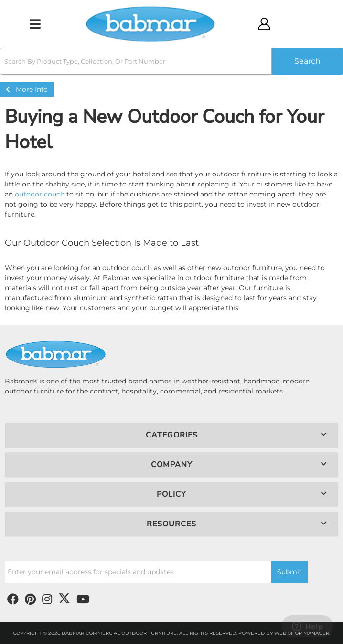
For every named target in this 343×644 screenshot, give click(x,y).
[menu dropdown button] (35, 24)
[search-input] (136, 61)
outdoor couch (40, 194)
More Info (27, 89)
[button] (171, 61)
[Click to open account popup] (264, 24)
